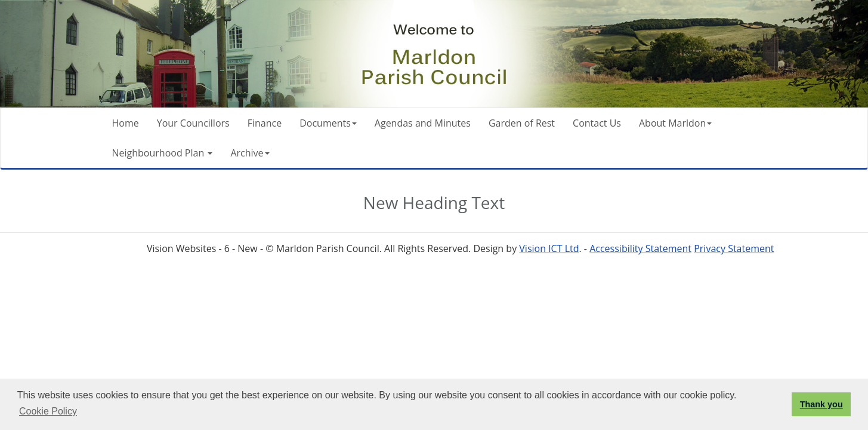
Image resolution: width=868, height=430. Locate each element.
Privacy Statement (734, 248)
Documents (328, 123)
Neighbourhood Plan (163, 153)
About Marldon (675, 123)
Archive (250, 153)
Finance (265, 123)
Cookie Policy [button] (48, 411)
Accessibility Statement (640, 248)
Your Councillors (193, 123)
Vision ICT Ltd (549, 248)
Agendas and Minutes (423, 123)
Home (126, 123)
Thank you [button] (821, 404)
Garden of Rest (522, 123)
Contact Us (597, 123)
